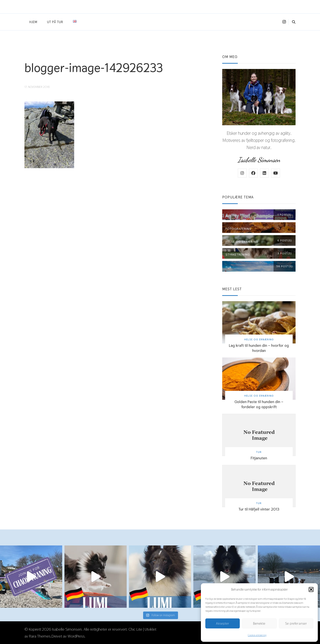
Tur (259, 452)
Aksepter (223, 623)
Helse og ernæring (259, 339)
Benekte (259, 623)
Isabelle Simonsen (67, 629)
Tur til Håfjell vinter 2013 (259, 509)
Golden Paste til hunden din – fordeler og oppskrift (259, 404)
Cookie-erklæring (257, 635)
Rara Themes (40, 636)
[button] (311, 589)
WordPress (76, 636)
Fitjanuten (259, 458)
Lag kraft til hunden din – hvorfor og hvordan (259, 348)
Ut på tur (55, 22)
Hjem (33, 22)
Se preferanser (296, 623)
